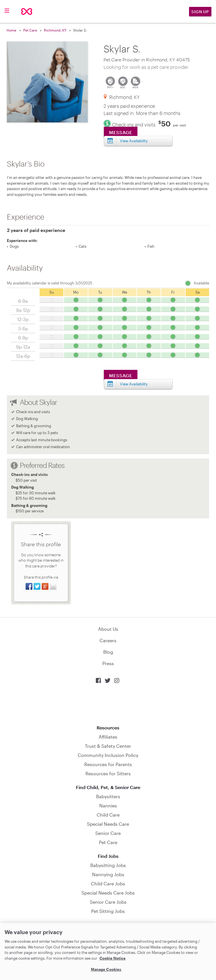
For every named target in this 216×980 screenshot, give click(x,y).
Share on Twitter (37, 586)
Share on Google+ (45, 586)
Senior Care (108, 833)
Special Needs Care (108, 824)
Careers (108, 640)
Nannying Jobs (108, 874)
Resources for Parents (108, 764)
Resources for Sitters (108, 773)
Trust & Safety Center (108, 746)
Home (11, 30)
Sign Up (200, 12)
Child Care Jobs (108, 884)
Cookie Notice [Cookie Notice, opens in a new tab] (113, 958)
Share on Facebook (29, 586)
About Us (108, 629)
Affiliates (108, 737)
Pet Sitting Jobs (108, 911)
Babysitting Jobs (108, 865)
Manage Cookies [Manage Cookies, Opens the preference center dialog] (106, 969)
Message (121, 132)
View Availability (134, 141)
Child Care (108, 815)
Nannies (108, 806)
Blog (108, 652)
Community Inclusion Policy (108, 755)
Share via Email (53, 586)
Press (108, 663)
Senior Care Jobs (108, 902)
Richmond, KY (55, 30)
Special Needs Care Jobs (108, 893)
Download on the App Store (108, 704)
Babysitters (108, 796)
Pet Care (30, 30)
